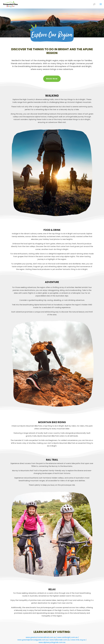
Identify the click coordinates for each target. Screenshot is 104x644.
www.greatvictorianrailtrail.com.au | (42, 637)
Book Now (52, 79)
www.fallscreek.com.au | (60, 640)
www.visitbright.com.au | (68, 637)
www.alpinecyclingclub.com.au (52, 642)
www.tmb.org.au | (79, 640)
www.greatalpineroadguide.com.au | (34, 640)
